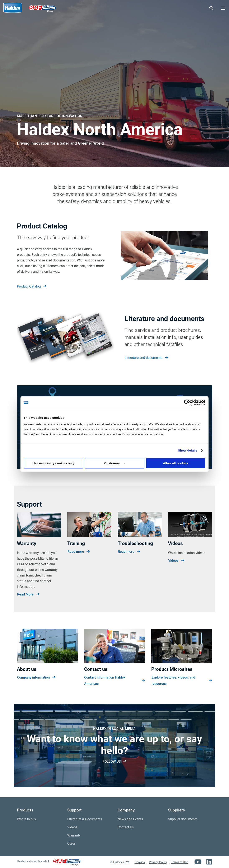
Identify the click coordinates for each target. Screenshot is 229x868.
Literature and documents (146, 358)
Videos (176, 561)
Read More (28, 594)
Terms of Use (179, 862)
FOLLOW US (114, 762)
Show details (188, 450)
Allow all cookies (176, 463)
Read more (79, 552)
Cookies (140, 862)
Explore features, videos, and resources (182, 681)
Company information (36, 677)
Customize (115, 463)
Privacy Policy (158, 862)
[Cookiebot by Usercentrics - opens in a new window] (187, 402)
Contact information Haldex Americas (114, 681)
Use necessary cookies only (53, 463)
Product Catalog (32, 286)
